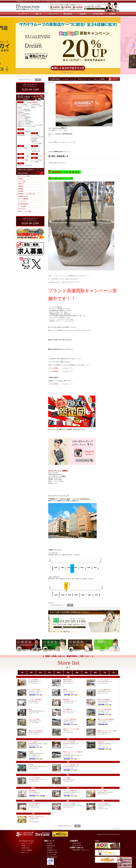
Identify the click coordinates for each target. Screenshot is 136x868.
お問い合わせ (22, 209)
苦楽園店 (34, 140)
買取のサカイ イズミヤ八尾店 (68, 732)
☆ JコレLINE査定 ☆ (54, 384)
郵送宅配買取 (51, 846)
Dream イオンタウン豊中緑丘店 (68, 722)
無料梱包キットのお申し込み (27, 194)
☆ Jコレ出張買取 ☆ (54, 368)
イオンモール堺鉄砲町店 (24, 111)
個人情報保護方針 (23, 204)
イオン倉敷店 (35, 162)
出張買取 (21, 191)
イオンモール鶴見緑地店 (24, 117)
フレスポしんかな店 (23, 106)
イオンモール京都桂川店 (24, 131)
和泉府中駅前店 (36, 104)
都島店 (34, 108)
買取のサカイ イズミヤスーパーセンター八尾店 (30, 125)
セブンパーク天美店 (23, 119)
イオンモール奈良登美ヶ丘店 (68, 768)
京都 (68, 672)
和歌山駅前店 (22, 135)
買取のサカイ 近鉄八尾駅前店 (26, 122)
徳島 (86, 672)
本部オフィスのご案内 (25, 211)
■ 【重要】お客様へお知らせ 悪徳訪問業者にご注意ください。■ (68, 656)
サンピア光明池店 (23, 104)
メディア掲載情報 (23, 199)
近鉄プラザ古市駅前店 (24, 114)
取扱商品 (21, 186)
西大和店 (34, 148)
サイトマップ (22, 201)
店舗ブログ (21, 184)
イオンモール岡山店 (37, 160)
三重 (105, 672)
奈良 (40, 672)
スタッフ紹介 (22, 181)
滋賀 (77, 672)
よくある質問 (22, 206)
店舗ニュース (26, 846)
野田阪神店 (21, 112)
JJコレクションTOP (24, 176)
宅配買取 (21, 189)
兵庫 (31, 672)
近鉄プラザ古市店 (103, 703)
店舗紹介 (21, 179)
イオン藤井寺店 (22, 116)
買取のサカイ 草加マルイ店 (25, 166)
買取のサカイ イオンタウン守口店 (27, 127)
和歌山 (59, 672)
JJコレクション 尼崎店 (58, 471)
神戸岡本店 (35, 139)
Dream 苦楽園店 (33, 755)
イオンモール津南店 (37, 156)
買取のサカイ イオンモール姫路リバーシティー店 (68, 755)
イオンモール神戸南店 (38, 137)
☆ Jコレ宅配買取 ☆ (54, 371)
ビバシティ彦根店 (23, 148)
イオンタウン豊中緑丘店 (24, 120)
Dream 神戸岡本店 (103, 745)
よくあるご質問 (51, 855)
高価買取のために (23, 196)
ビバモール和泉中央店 (24, 109)
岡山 (50, 672)
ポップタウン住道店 (37, 106)
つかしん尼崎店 (36, 135)
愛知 (95, 672)
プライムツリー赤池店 (24, 156)
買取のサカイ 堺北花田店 (25, 123)
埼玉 (114, 672)
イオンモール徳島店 (23, 160)
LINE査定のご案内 (52, 852)
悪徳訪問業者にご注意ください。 (81, 850)
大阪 (22, 672)
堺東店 (20, 108)
